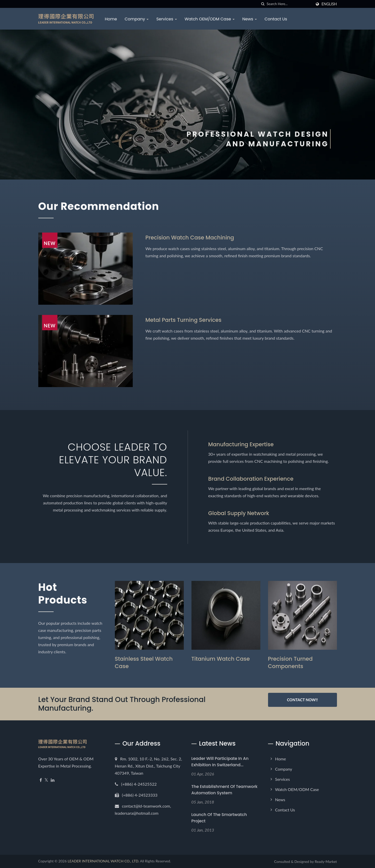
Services (166, 19)
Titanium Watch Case (221, 659)
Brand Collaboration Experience (251, 479)
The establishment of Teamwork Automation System (225, 790)
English (329, 4)
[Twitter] (46, 780)
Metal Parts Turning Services (184, 320)
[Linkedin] (53, 780)
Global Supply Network (239, 513)
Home (111, 19)
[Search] (289, 4)
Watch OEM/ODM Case (210, 19)
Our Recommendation (99, 206)
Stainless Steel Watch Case (144, 662)
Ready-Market (326, 861)
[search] (263, 4)
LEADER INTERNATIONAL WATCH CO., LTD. (103, 861)
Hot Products (63, 594)
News (250, 19)
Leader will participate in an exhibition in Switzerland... (220, 762)
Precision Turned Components (290, 662)
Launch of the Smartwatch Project (219, 818)
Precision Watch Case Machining (190, 238)
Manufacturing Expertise (241, 444)
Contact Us (276, 19)
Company (137, 19)
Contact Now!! (302, 700)
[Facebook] (41, 780)
